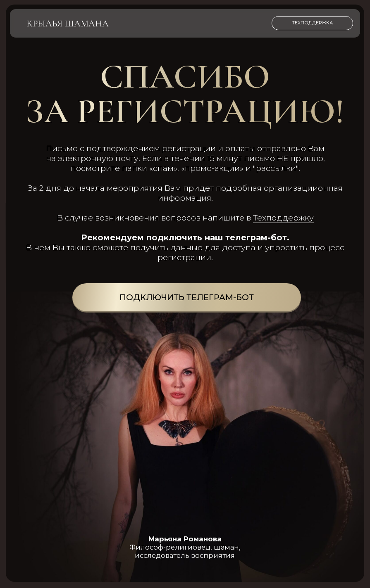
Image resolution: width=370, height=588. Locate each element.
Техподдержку (283, 218)
